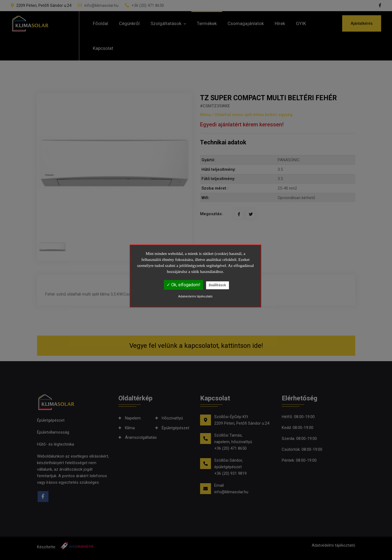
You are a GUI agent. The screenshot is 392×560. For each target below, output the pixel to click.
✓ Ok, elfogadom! (183, 285)
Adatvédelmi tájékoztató (195, 296)
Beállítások (218, 285)
